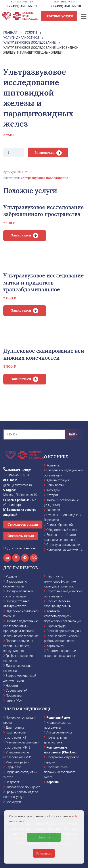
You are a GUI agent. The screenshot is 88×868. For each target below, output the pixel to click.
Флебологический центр (23, 787)
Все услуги (13, 802)
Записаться (44, 152)
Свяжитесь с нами (23, 524)
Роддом (11, 576)
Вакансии (53, 510)
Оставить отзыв (21, 536)
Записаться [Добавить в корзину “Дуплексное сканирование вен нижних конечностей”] (21, 379)
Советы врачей (17, 690)
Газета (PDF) (15, 700)
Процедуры (14, 696)
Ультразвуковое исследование (44, 178)
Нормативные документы (65, 550)
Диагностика (15, 728)
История (53, 495)
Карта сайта (55, 646)
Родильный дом (58, 718)
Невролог (13, 782)
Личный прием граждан (64, 631)
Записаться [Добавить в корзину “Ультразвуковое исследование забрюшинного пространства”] (21, 235)
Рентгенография (17, 762)
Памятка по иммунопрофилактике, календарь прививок (60, 581)
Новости (12, 686)
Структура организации (63, 545)
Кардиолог (13, 767)
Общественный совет (62, 530)
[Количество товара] (14, 152)
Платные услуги (59, 16)
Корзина (53, 782)
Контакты (53, 465)
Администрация (58, 480)
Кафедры (53, 490)
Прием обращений (60, 525)
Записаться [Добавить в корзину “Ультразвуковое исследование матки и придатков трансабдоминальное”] (21, 310)
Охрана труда (56, 626)
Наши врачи (55, 485)
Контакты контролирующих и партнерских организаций (63, 616)
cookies (49, 816)
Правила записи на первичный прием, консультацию (18, 646)
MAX (34, 558)
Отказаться (44, 853)
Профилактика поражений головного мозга (60, 772)
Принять (44, 837)
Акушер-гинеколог (59, 732)
